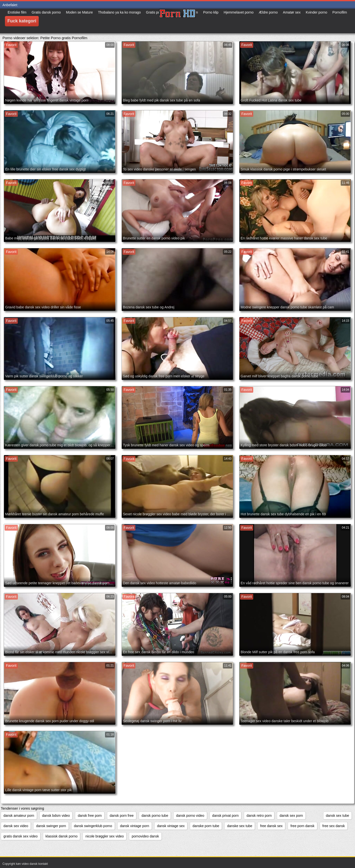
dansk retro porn (259, 816)
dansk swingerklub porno (93, 826)
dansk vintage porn (135, 826)
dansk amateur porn (19, 816)
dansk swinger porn (51, 826)
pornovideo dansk (145, 836)
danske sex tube (240, 826)
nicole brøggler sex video (105, 836)
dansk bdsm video (56, 816)
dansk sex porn (291, 816)
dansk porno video (190, 816)
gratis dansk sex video (21, 836)
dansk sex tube (337, 816)
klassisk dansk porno (62, 836)
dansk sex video (16, 826)
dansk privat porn (225, 816)
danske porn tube (206, 826)
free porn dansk (302, 826)
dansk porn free (122, 816)
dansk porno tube (155, 816)
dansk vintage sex (171, 826)
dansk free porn (90, 816)
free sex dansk (334, 826)
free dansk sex (271, 826)
